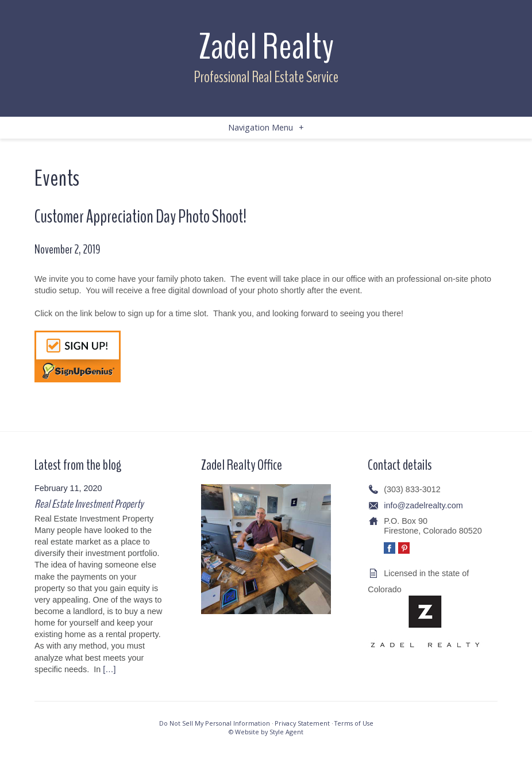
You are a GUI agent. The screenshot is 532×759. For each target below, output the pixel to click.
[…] (109, 669)
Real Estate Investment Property (89, 504)
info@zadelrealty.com (423, 505)
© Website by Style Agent (266, 732)
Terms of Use (354, 723)
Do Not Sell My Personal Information (215, 723)
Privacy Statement (302, 723)
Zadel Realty (266, 47)
